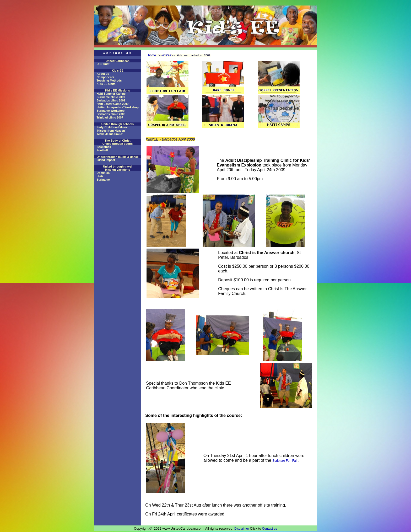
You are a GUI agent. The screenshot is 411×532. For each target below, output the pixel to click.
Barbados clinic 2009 (111, 100)
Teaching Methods (109, 80)
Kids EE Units (106, 84)
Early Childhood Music (112, 127)
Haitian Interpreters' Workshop (118, 107)
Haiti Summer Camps (111, 94)
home (152, 55)
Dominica (103, 173)
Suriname (103, 180)
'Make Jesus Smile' (110, 134)
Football (102, 150)
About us (103, 74)
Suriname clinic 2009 (111, 97)
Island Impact (106, 160)
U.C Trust (103, 64)
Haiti (100, 176)
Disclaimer (242, 529)
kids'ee (166, 55)
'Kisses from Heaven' (111, 131)
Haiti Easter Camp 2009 (113, 104)
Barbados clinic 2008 (111, 114)
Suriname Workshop (111, 111)
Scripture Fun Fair (285, 461)
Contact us (270, 529)
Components (106, 77)
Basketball (104, 147)
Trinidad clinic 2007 (110, 117)
